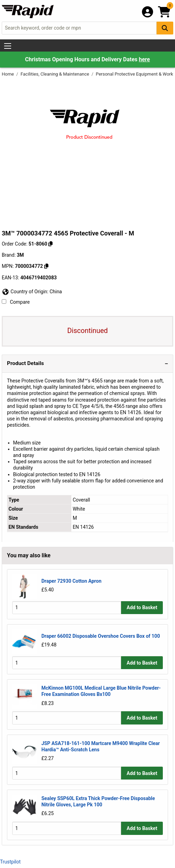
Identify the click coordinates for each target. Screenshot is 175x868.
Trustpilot (10, 862)
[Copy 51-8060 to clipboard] (50, 244)
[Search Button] (165, 28)
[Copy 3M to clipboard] (46, 266)
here (144, 59)
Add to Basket (142, 607)
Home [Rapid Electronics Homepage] (8, 74)
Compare (16, 302)
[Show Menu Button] (8, 46)
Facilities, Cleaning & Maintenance (55, 74)
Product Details (25, 363)
